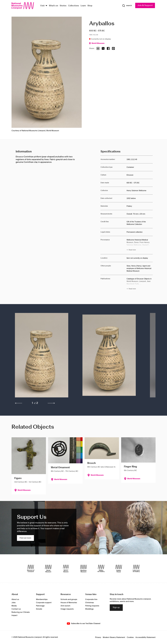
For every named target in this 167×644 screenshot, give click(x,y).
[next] (51, 403)
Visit (42, 6)
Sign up (116, 608)
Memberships (42, 599)
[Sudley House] (119, 568)
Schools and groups (69, 599)
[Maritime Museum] (83, 568)
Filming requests (92, 606)
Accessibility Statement (145, 637)
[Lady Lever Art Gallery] (136, 568)
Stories (63, 6)
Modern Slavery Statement (114, 637)
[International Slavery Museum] (66, 568)
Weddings (89, 609)
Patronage (40, 606)
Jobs (14, 603)
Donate (39, 609)
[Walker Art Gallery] (101, 568)
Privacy (98, 637)
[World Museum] (48, 568)
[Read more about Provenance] (140, 245)
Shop (90, 6)
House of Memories (69, 603)
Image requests (67, 609)
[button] (44, 356)
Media (14, 606)
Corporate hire (91, 599)
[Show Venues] (46, 6)
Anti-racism (65, 606)
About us (15, 599)
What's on (54, 6)
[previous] (19, 403)
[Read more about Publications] (140, 284)
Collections (74, 6)
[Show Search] (127, 6)
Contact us (16, 609)
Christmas (90, 603)
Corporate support (44, 603)
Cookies (130, 637)
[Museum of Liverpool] (31, 568)
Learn (83, 6)
